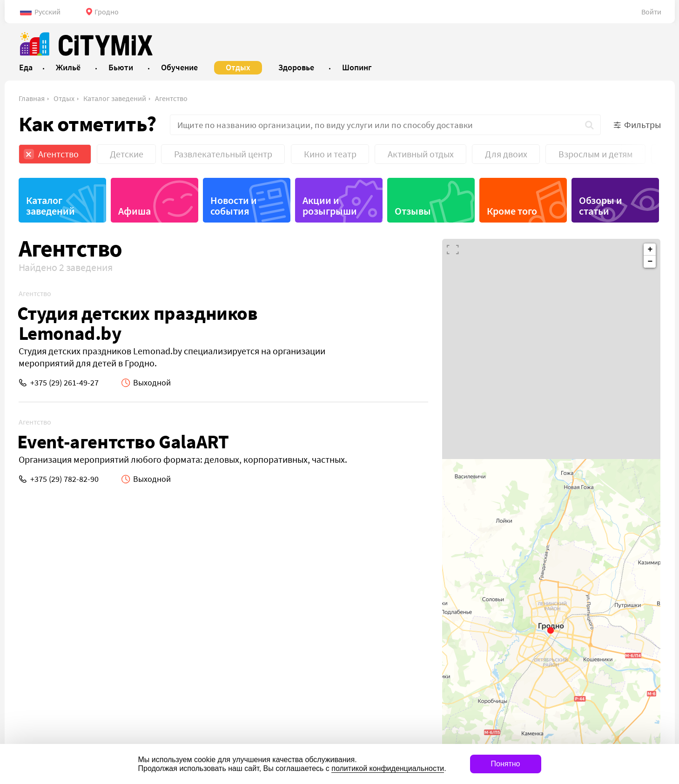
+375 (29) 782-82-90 (64, 479)
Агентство (171, 98)
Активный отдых (421, 154)
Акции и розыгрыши (330, 206)
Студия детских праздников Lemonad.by (138, 323)
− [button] (650, 262)
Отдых (64, 98)
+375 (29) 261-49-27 (64, 382)
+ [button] (650, 250)
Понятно (506, 764)
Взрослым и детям (596, 154)
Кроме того (512, 211)
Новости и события (234, 206)
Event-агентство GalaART (123, 442)
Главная (32, 98)
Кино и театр (330, 154)
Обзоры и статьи (601, 206)
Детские (127, 154)
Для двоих (506, 154)
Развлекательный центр (223, 154)
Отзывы (413, 211)
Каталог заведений (115, 98)
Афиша (134, 211)
